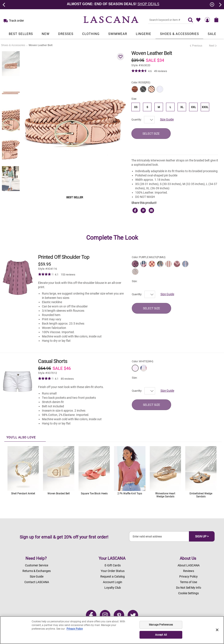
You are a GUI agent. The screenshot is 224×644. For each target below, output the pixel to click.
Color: (141, 82)
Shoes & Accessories (13, 45)
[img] (139, 71)
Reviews (189, 571)
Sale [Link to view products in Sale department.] (212, 34)
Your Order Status (113, 571)
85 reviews (67, 379)
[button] (120, 57)
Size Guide (167, 119)
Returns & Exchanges (37, 571)
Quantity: (136, 120)
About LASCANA (189, 565)
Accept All (161, 635)
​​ (48, 269)
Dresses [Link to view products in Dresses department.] (66, 34)
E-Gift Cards (113, 565)
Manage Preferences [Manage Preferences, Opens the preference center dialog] (161, 625)
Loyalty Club (113, 588)
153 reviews (68, 275)
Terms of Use (188, 582)
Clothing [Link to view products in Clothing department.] (91, 34)
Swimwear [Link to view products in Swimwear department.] (118, 34)
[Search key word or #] (165, 20)
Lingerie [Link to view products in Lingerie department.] (144, 34)
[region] (112, 630)
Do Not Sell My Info (189, 588)
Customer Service (37, 565)
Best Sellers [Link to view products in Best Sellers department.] (21, 34)
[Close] (217, 630)
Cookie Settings (188, 593)
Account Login (113, 582)
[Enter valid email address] (159, 536)
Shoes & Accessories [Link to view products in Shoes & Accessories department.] (179, 34)
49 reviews (161, 71)
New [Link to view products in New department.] (46, 34)
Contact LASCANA (37, 582)
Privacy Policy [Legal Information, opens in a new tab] (75, 629)
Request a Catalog (113, 576)
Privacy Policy (188, 576)
